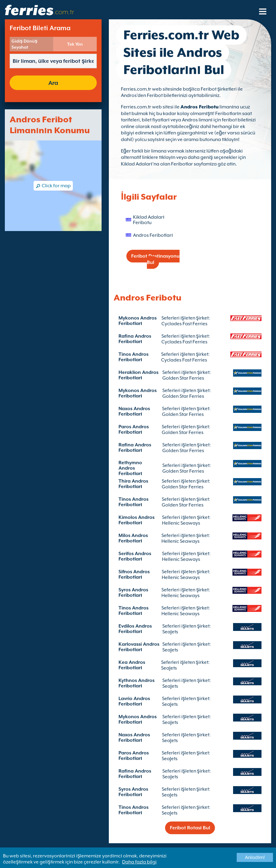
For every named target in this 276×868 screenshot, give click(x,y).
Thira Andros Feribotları (133, 484)
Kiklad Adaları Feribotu (149, 220)
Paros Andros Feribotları (134, 429)
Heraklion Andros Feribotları (138, 375)
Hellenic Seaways (181, 523)
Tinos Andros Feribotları (133, 357)
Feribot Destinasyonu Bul (155, 259)
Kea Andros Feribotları (132, 665)
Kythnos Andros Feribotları (136, 683)
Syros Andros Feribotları (133, 593)
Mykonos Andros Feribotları (138, 321)
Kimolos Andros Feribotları (136, 520)
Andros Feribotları (153, 235)
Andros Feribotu (200, 107)
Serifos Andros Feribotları (135, 556)
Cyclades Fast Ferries (184, 324)
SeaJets (170, 632)
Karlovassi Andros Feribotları (139, 647)
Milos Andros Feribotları (133, 538)
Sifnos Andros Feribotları (134, 574)
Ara (53, 83)
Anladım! (255, 857)
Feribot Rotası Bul (190, 828)
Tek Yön (75, 44)
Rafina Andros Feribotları (135, 339)
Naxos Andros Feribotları (134, 411)
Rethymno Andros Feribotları (130, 468)
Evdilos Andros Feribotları (135, 629)
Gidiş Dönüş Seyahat (24, 44)
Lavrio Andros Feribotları (134, 701)
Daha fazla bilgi (139, 862)
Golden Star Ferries (183, 378)
